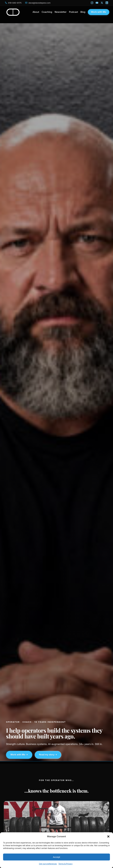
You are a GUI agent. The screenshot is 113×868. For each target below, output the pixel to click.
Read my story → (48, 755)
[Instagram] (92, 3)
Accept (56, 857)
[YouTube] (97, 3)
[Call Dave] (13, 3)
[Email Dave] (38, 3)
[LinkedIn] (107, 3)
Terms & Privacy (65, 864)
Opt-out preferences (48, 864)
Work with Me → (19, 755)
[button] (108, 836)
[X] (102, 3)
